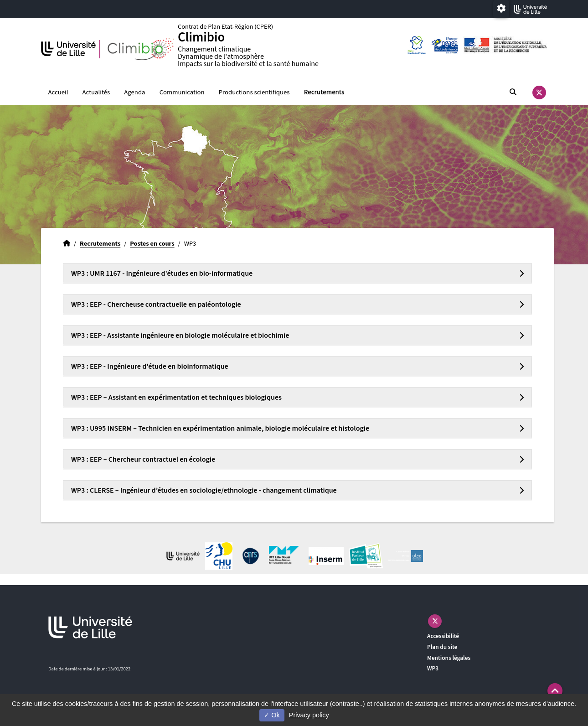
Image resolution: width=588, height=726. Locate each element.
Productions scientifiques (254, 92)
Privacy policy (309, 715)
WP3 (433, 668)
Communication (182, 92)
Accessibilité (443, 636)
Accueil (58, 92)
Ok (272, 715)
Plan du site (442, 647)
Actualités (96, 92)
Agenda (134, 92)
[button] (555, 691)
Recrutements (324, 92)
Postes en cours (152, 244)
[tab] (297, 273)
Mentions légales (449, 658)
